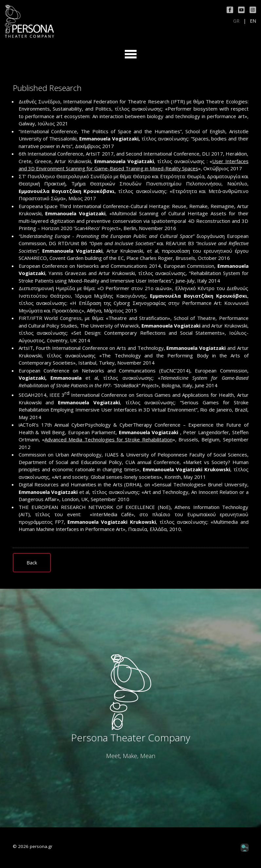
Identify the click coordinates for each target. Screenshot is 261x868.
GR (236, 21)
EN (253, 21)
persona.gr (41, 846)
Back (32, 562)
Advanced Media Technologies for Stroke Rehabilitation (109, 439)
